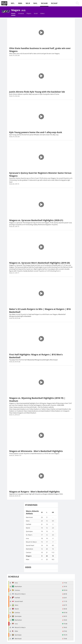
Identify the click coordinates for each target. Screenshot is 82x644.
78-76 (65, 635)
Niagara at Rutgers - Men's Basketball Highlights (34, 492)
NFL (13, 3)
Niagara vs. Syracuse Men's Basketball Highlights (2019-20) (40, 263)
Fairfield (16, 598)
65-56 (65, 613)
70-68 (65, 624)
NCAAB (44, 3)
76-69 (65, 620)
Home (13, 13)
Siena (15, 605)
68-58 (65, 594)
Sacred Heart (17, 601)
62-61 (65, 598)
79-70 (65, 586)
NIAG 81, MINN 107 (15, 455)
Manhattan (17, 586)
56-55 (65, 616)
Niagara (18, 10)
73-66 (65, 639)
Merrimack (17, 639)
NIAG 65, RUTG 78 (15, 496)
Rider (15, 631)
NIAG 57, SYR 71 (14, 273)
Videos (42, 13)
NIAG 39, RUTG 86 (15, 318)
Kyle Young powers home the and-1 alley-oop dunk (36, 132)
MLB (28, 3)
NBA (20, 3)
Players (29, 13)
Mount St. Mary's (19, 594)
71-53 (65, 583)
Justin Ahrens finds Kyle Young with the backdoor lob (37, 92)
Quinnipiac (17, 616)
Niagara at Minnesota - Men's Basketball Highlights (36, 451)
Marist (15, 609)
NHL (35, 3)
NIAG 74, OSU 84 (14, 55)
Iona (15, 583)
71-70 (65, 601)
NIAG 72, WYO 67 (15, 415)
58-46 (65, 609)
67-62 (65, 631)
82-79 (65, 605)
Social (36, 13)
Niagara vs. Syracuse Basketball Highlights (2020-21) (36, 220)
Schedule (21, 13)
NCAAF (54, 3)
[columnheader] (32, 512)
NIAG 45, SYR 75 (14, 184)
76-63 (65, 627)
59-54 (65, 590)
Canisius (16, 590)
